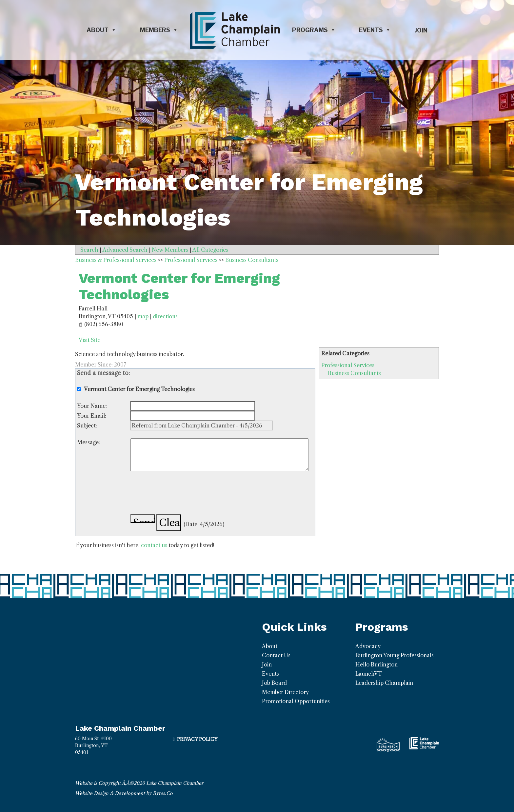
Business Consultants (354, 373)
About (101, 30)
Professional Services (348, 365)
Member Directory (285, 692)
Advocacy (368, 646)
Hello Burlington (376, 664)
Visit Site (89, 340)
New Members (170, 250)
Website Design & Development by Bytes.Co (124, 793)
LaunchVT (369, 674)
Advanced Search (125, 250)
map (143, 316)
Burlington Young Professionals (395, 655)
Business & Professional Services (116, 260)
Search (89, 250)
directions (165, 316)
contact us (154, 545)
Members (159, 30)
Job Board (274, 683)
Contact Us (276, 655)
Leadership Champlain (384, 683)
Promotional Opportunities (296, 701)
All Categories (210, 250)
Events (375, 30)
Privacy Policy (197, 739)
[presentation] (180, 494)
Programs (314, 30)
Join (421, 30)
